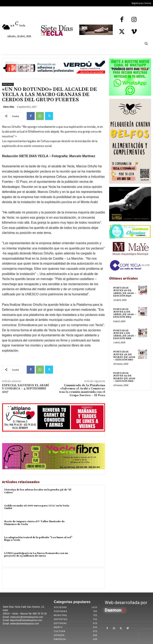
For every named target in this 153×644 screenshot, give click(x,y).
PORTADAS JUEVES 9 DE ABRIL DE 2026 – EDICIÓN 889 (125, 313)
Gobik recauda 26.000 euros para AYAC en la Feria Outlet (37, 507)
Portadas (8, 84)
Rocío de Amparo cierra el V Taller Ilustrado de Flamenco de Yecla (34, 523)
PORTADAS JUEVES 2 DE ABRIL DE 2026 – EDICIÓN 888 (125, 335)
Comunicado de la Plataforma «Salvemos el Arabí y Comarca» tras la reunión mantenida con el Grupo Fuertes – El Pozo (82, 390)
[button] (146, 43)
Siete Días (9, 107)
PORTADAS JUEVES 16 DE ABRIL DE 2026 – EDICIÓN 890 (125, 292)
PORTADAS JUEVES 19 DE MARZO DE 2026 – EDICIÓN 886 (124, 377)
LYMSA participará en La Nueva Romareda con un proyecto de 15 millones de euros (36, 555)
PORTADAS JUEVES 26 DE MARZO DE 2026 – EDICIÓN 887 (124, 356)
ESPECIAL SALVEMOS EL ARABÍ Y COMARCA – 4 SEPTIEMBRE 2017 (25, 389)
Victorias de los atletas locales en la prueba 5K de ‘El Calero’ (38, 491)
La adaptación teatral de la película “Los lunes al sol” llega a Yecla (38, 539)
